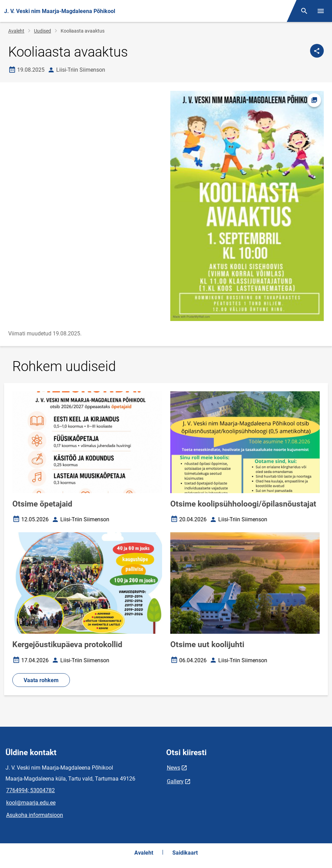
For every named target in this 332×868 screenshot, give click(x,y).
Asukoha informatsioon (35, 815)
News (174, 768)
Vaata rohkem (41, 680)
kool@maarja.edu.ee (31, 803)
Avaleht (16, 31)
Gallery (175, 781)
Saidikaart (185, 853)
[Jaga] (317, 51)
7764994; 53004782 (30, 790)
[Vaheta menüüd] (321, 11)
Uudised (42, 31)
